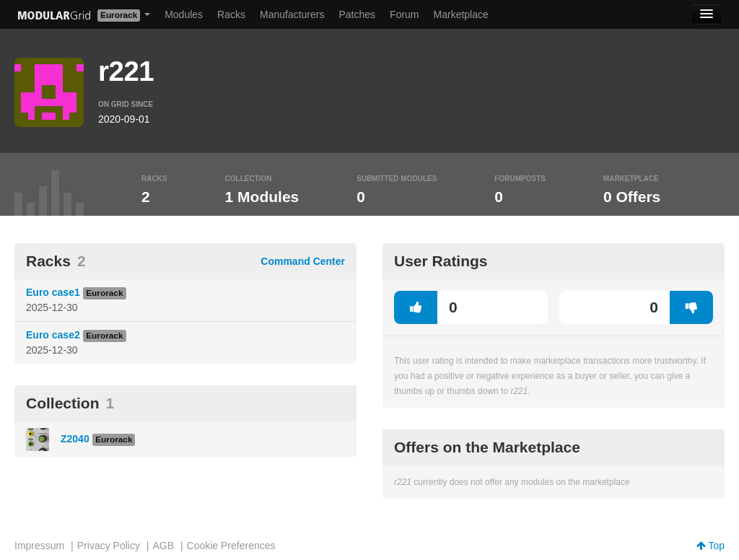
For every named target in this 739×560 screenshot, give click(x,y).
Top (710, 546)
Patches (357, 14)
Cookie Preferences (231, 546)
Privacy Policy (109, 546)
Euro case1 (53, 292)
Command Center (303, 261)
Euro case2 (53, 335)
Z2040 (75, 439)
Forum (404, 14)
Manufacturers (292, 14)
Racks (231, 14)
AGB (163, 546)
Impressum (39, 546)
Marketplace (461, 14)
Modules (184, 14)
